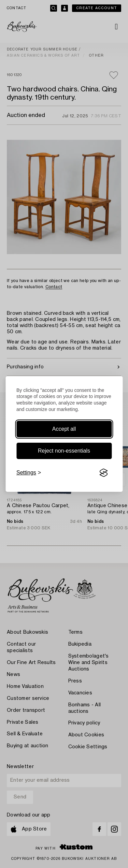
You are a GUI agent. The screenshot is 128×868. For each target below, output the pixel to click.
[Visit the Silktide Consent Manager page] (103, 473)
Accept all (64, 429)
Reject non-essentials (64, 451)
